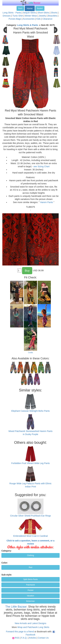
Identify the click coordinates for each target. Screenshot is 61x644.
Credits (30, 353)
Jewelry (42, 16)
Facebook (30, 635)
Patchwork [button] (30, 585)
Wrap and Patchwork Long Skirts (33, 627)
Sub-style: (7, 575)
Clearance (47, 19)
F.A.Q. (24, 638)
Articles (33, 638)
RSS (17, 638)
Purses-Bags (15, 19)
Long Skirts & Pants (28, 25)
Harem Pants (47, 202)
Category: (6, 551)
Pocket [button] (31, 590)
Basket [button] (40, 8)
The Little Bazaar (16, 607)
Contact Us (43, 638)
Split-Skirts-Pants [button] (30, 579)
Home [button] (30, 8)
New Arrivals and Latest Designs (30, 623)
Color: (5, 563)
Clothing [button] (30, 555)
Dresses (7, 16)
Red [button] (30, 567)
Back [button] (20, 8)
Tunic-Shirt (18, 16)
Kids (39, 19)
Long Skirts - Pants (12, 13)
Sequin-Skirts (29, 13)
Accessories (29, 19)
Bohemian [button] (30, 601)
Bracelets (53, 16)
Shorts (54, 13)
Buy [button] (27, 271)
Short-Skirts (43, 13)
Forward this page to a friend (20, 632)
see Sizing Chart (42, 166)
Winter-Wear (31, 16)
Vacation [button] (30, 596)
